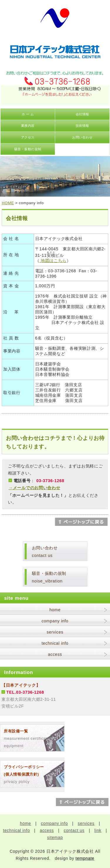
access (55, 654)
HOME (8, 203)
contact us (74, 830)
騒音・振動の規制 (28, 149)
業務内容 (28, 126)
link (98, 830)
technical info (55, 643)
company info (55, 621)
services (55, 632)
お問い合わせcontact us (45, 552)
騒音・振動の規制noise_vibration (49, 577)
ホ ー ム (28, 114)
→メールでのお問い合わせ (34, 488)
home (55, 610)
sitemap (55, 837)
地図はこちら (53, 261)
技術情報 (82, 126)
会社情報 (82, 114)
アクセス (28, 137)
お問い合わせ (82, 137)
